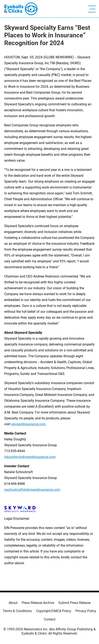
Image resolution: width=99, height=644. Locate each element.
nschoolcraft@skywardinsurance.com (32, 490)
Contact (50, 619)
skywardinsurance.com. (29, 424)
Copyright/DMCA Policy (54, 611)
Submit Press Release (74, 603)
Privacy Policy (86, 611)
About (13, 603)
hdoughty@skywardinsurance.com (30, 457)
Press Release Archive (38, 603)
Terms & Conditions (17, 611)
